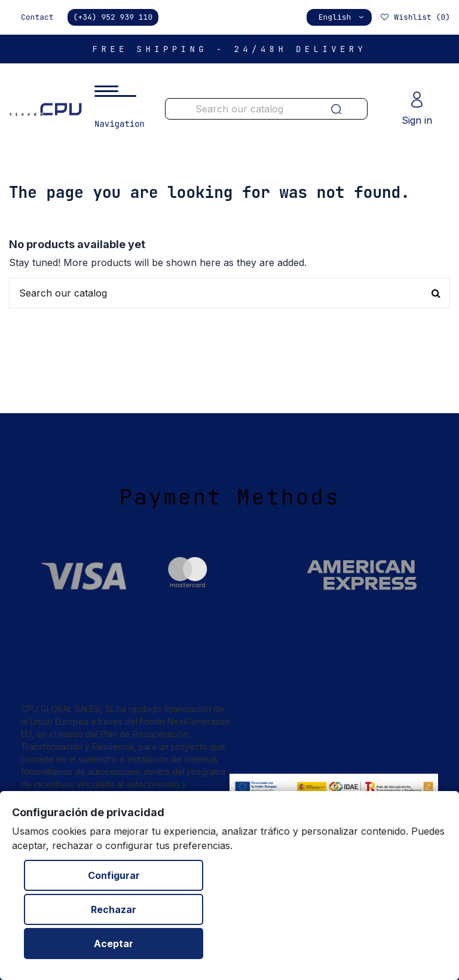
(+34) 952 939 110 (113, 17)
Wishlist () (415, 17)
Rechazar (114, 909)
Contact (37, 17)
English (342, 17)
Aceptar (114, 944)
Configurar (114, 875)
